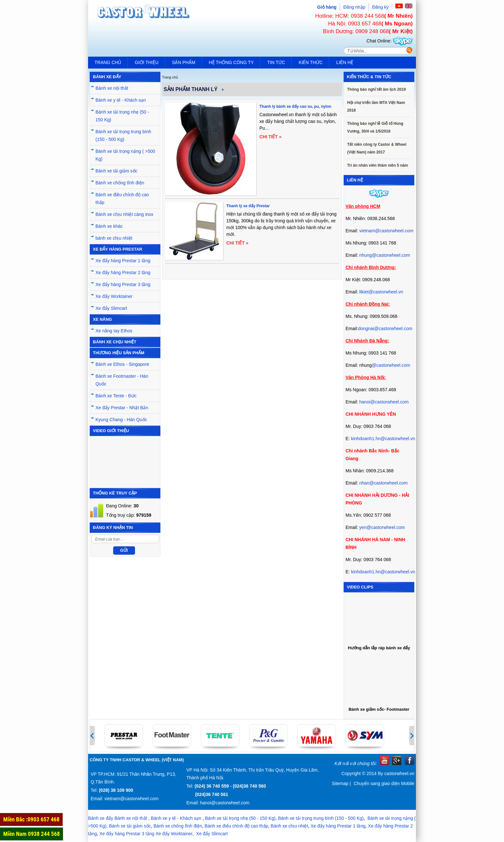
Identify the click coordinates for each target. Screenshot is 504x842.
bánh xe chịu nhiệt (114, 238)
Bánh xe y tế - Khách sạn (121, 100)
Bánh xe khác (109, 226)
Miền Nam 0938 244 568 (32, 834)
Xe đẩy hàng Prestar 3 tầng (123, 284)
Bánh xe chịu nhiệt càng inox (124, 214)
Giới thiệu (147, 62)
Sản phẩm (184, 62)
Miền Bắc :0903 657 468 (31, 819)
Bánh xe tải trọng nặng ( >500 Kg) (125, 155)
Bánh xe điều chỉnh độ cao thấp (122, 199)
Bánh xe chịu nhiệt (289, 826)
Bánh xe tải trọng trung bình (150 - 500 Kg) (123, 135)
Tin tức (276, 62)
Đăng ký (380, 7)
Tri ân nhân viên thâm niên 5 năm (378, 165)
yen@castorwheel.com (382, 527)
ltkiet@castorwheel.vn (381, 292)
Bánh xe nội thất (112, 88)
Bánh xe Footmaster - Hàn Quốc (122, 380)
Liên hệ (345, 62)
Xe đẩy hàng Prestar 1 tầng (123, 261)
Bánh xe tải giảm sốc (117, 171)
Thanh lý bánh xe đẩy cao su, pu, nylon (295, 106)
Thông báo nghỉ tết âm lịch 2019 (376, 89)
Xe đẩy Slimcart (111, 308)
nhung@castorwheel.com (385, 255)
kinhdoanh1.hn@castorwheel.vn (383, 439)
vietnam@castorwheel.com (386, 231)
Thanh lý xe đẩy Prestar (248, 206)
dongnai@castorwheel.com (385, 328)
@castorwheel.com (391, 365)
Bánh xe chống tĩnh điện (120, 183)
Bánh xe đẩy (101, 818)
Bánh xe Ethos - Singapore (122, 364)
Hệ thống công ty (231, 62)
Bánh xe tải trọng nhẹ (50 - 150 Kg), (241, 818)
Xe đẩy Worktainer (114, 296)
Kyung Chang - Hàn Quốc (121, 420)
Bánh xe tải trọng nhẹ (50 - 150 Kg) (122, 116)
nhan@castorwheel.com (383, 483)
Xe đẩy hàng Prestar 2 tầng (123, 273)
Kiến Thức (311, 62)
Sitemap (340, 783)
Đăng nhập (354, 7)
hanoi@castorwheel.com (384, 402)
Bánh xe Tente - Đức (116, 396)
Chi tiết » (270, 137)
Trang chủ (108, 62)
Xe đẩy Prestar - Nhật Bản (122, 408)
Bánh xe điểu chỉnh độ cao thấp (237, 826)
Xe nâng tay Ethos (114, 331)
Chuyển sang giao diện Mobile (384, 783)
